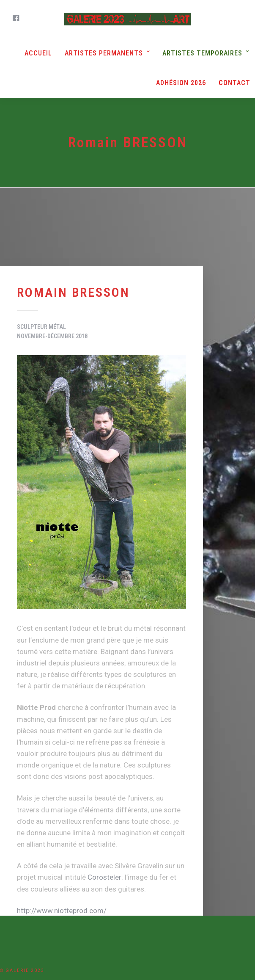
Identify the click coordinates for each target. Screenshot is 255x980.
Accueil (38, 53)
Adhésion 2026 (181, 83)
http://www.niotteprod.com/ (62, 910)
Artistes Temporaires (202, 53)
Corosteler (104, 877)
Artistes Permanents (104, 53)
